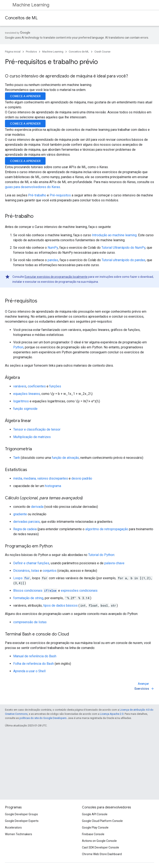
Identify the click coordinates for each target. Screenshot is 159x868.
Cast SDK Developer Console (101, 847)
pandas (53, 260)
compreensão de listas (30, 622)
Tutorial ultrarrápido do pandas (123, 260)
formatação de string (28, 598)
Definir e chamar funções (31, 563)
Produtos (31, 52)
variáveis (20, 386)
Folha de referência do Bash (34, 664)
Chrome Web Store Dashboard (102, 854)
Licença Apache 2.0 (112, 714)
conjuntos (50, 571)
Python (18, 347)
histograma (53, 486)
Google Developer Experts (22, 821)
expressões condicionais (79, 591)
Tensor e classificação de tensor (37, 429)
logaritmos (21, 401)
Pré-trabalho (37, 195)
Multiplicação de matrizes (32, 437)
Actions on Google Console (99, 841)
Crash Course (102, 52)
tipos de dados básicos (60, 605)
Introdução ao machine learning (114, 235)
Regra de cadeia (25, 529)
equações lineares (27, 394)
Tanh (17, 458)
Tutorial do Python (101, 555)
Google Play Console (95, 828)
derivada (37, 507)
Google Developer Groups (21, 814)
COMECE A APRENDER (25, 96)
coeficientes (37, 386)
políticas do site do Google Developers (43, 718)
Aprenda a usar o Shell (29, 671)
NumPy (53, 248)
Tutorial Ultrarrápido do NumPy (123, 248)
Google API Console (95, 814)
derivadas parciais (26, 522)
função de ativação (65, 458)
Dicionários (21, 571)
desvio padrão (82, 478)
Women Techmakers (19, 834)
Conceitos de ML (21, 18)
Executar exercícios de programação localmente (56, 277)
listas (35, 571)
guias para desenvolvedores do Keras (33, 187)
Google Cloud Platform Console (102, 821)
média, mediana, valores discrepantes (41, 478)
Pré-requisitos (60, 195)
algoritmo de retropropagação (107, 529)
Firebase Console (93, 834)
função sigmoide (25, 409)
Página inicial (13, 52)
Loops (22, 578)
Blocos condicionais (35, 591)
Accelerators (13, 828)
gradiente (20, 514)
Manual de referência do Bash (35, 656)
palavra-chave (114, 563)
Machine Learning (31, 5)
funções (55, 386)
